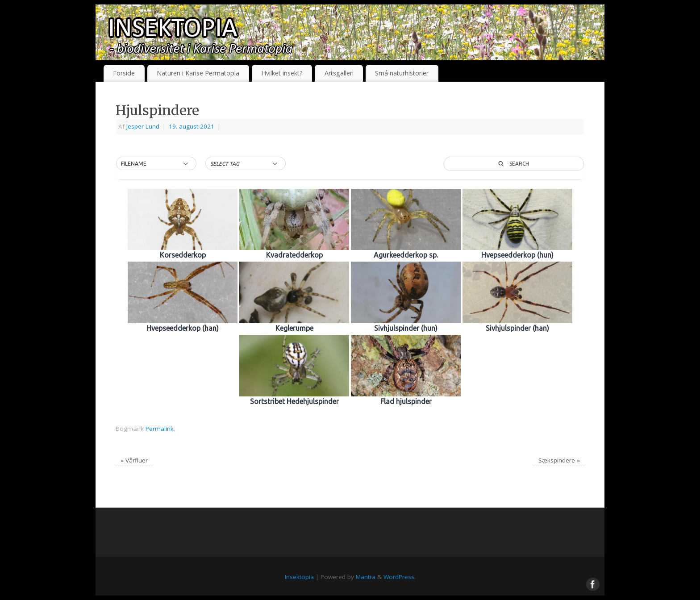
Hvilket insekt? (282, 73)
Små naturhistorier (402, 73)
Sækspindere (559, 460)
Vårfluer (134, 460)
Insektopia (299, 577)
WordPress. (400, 577)
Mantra (366, 577)
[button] (156, 164)
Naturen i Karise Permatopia (198, 73)
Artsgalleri (339, 73)
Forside (124, 73)
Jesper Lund (143, 126)
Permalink (160, 429)
